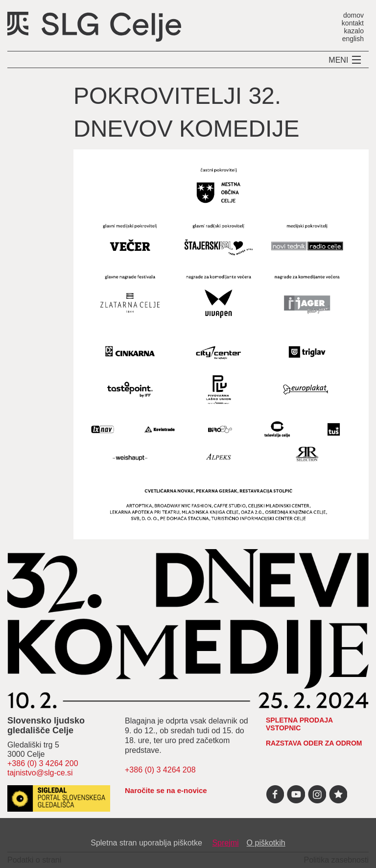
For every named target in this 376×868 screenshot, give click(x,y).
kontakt (353, 23)
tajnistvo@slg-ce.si (40, 773)
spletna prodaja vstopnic (299, 724)
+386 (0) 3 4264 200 (43, 763)
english (353, 38)
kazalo (354, 31)
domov (353, 15)
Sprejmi (225, 843)
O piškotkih (266, 843)
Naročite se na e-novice (166, 790)
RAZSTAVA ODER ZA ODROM (314, 743)
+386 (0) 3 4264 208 (160, 770)
